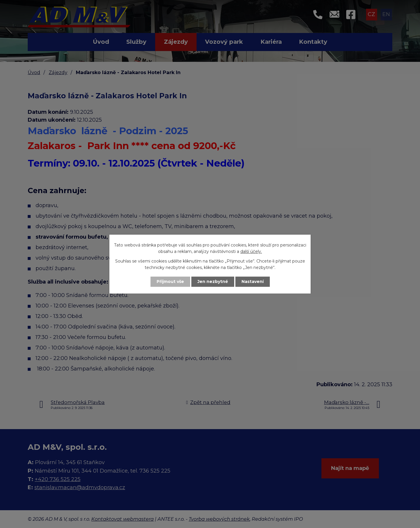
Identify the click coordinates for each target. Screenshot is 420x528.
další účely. (251, 252)
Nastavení (253, 282)
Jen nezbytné (213, 282)
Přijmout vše (170, 282)
